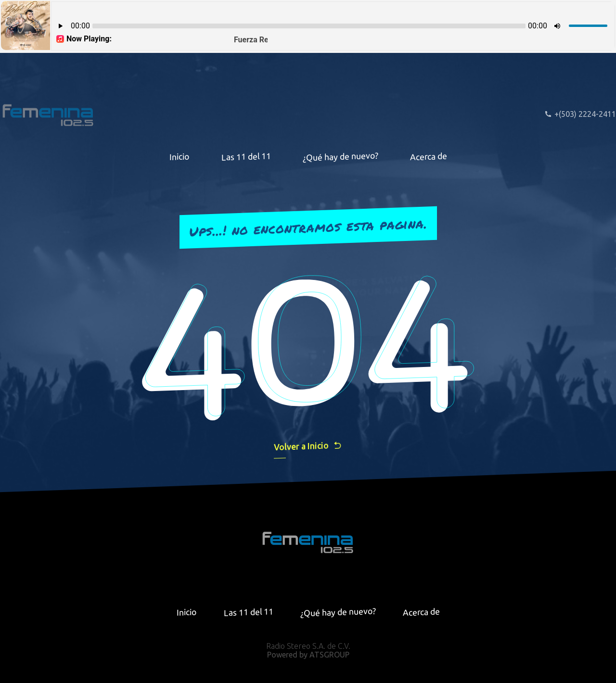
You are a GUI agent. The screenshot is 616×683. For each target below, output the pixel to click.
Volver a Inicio (308, 446)
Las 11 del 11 (246, 157)
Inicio (180, 156)
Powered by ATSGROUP (308, 655)
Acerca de (429, 156)
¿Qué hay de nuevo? (340, 156)
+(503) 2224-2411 (580, 114)
